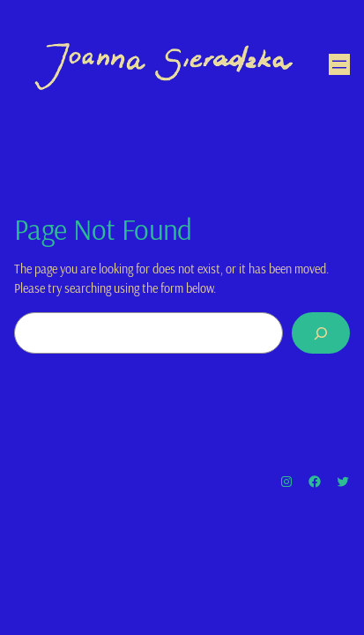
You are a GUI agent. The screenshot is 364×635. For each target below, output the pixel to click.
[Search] (321, 333)
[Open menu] (339, 64)
